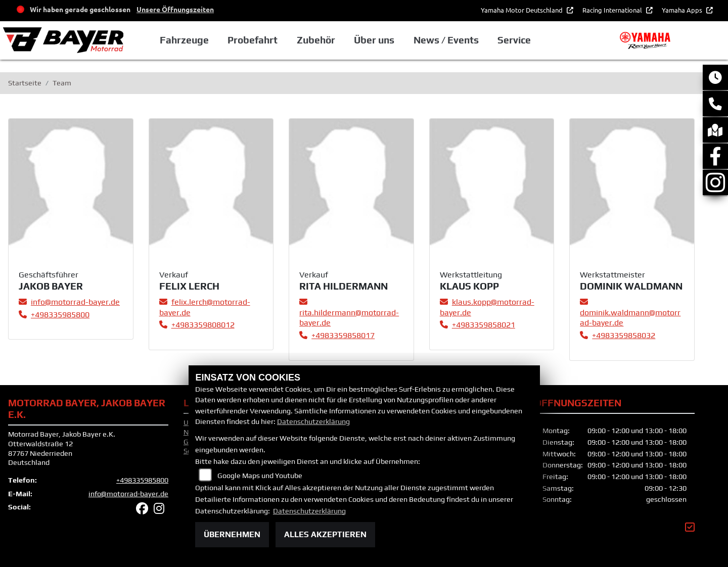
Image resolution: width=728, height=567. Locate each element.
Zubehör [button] (318, 40)
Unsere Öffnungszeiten (175, 9)
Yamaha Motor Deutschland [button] (522, 10)
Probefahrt (255, 40)
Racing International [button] (613, 10)
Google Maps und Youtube (260, 476)
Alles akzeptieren (325, 534)
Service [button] (516, 40)
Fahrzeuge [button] (186, 40)
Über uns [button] (376, 40)
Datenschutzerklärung (313, 421)
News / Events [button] (448, 40)
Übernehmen (232, 534)
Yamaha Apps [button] (683, 10)
